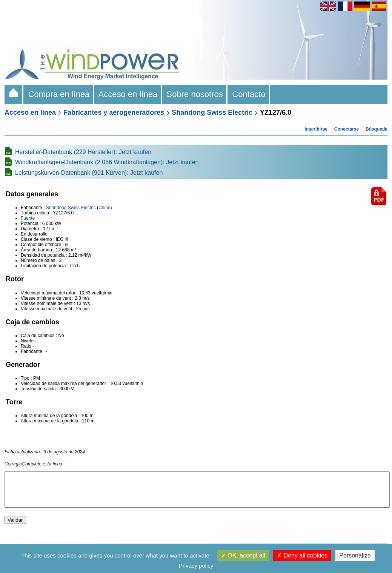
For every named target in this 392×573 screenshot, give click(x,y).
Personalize (355, 555)
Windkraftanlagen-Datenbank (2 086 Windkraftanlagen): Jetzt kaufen (107, 162)
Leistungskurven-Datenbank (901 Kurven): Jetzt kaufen (89, 173)
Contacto (249, 94)
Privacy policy (196, 566)
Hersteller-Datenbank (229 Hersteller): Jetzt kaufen (83, 152)
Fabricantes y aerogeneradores (114, 112)
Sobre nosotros (195, 94)
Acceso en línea (128, 94)
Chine (104, 208)
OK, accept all (243, 555)
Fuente (28, 218)
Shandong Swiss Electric (212, 112)
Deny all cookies (302, 555)
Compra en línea (59, 94)
